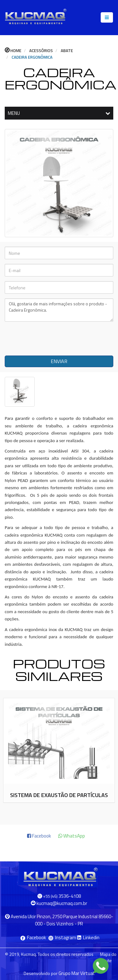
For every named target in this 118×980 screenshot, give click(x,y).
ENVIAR (59, 361)
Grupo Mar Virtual (76, 973)
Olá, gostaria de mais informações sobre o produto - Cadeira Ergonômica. (59, 310)
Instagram (63, 937)
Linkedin (88, 937)
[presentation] (51, 339)
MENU (59, 113)
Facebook (34, 937)
